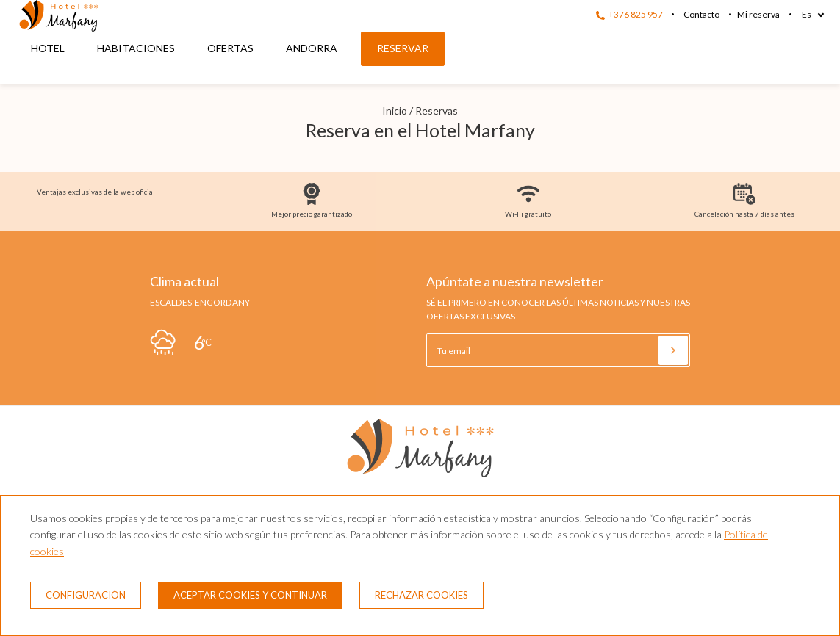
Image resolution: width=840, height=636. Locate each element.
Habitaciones (136, 48)
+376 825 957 (629, 14)
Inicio (395, 111)
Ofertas (230, 48)
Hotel (48, 48)
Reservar (403, 48)
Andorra (312, 48)
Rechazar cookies (421, 595)
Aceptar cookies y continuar (250, 595)
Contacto (701, 14)
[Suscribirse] (673, 350)
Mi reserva (758, 14)
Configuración (86, 595)
